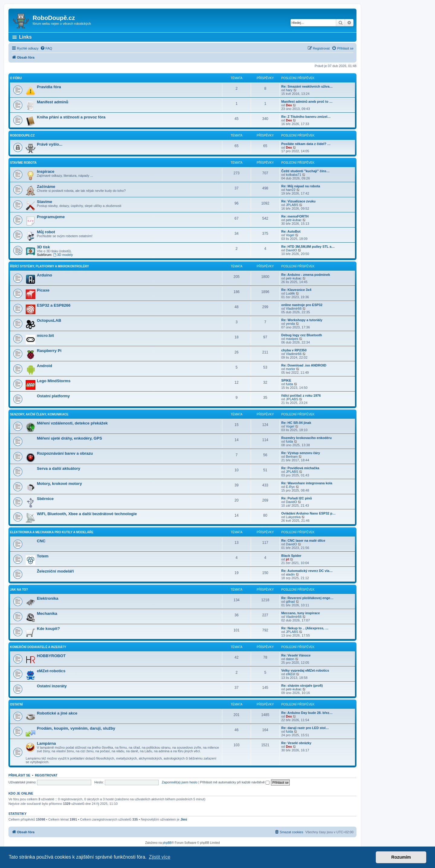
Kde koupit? (48, 629)
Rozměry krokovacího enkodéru (306, 438)
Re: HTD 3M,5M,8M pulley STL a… (308, 247)
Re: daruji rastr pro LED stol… (305, 728)
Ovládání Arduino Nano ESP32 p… (308, 513)
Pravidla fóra (49, 87)
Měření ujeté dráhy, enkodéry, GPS (69, 438)
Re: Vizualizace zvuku (298, 201)
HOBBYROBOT (51, 656)
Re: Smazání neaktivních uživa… (307, 86)
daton (290, 659)
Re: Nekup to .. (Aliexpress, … (305, 628)
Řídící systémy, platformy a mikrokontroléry (49, 266)
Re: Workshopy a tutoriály (302, 320)
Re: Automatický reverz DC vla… (307, 571)
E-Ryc (290, 487)
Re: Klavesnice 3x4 (296, 290)
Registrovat (46, 775)
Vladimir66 (294, 308)
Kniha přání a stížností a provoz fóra (71, 117)
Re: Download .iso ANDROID (304, 365)
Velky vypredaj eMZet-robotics (305, 670)
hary (289, 90)
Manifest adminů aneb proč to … (307, 102)
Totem (43, 556)
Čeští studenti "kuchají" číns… (305, 171)
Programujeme (51, 217)
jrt (287, 559)
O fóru (16, 78)
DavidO (291, 250)
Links (25, 37)
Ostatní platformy (53, 396)
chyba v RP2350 (294, 350)
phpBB (167, 843)
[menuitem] (46, 48)
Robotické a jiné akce (57, 713)
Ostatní (16, 704)
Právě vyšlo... (50, 144)
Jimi (184, 819)
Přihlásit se (19, 775)
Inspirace (46, 171)
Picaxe (43, 290)
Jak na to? (19, 590)
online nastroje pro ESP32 (302, 305)
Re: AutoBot (291, 231)
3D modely (63, 255)
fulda (289, 384)
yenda (290, 324)
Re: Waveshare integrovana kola (307, 483)
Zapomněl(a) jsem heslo (179, 782)
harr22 (291, 190)
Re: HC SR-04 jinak (296, 423)
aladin (290, 574)
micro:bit (45, 336)
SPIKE (286, 380)
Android (45, 366)
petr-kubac (294, 220)
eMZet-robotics (51, 671)
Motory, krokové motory (59, 484)
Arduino (45, 275)
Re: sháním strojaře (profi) (302, 686)
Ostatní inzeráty (52, 686)
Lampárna (46, 743)
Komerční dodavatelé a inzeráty (38, 647)
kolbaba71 (293, 175)
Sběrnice (45, 499)
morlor (290, 369)
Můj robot (46, 232)
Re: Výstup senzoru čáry (301, 453)
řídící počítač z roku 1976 (301, 395)
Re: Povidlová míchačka (300, 468)
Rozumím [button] (401, 857)
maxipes (292, 339)
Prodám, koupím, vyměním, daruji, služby (76, 728)
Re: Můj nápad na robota (301, 186)
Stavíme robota (23, 163)
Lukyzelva (293, 517)
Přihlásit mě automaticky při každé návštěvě (235, 782)
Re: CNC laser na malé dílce (303, 540)
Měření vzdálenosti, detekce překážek (72, 423)
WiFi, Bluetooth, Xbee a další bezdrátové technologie (87, 514)
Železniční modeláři (55, 571)
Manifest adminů (53, 102)
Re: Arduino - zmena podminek (306, 275)
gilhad (290, 602)
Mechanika (47, 613)
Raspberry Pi (49, 351)
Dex (289, 105)
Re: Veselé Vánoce (296, 655)
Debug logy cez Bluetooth (302, 335)
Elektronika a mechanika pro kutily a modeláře (52, 532)
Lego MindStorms (54, 381)
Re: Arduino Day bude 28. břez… (307, 713)
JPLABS (292, 205)
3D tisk (43, 247)
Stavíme (45, 202)
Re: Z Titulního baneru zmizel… (306, 117)
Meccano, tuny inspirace (301, 613)
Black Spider (291, 556)
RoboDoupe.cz (22, 136)
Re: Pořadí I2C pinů (296, 498)
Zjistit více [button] (160, 857)
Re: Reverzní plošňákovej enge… (307, 598)
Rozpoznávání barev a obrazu (65, 453)
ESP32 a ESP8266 (54, 305)
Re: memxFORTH (295, 216)
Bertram (292, 457)
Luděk (290, 293)
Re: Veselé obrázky (296, 743)
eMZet (290, 674)
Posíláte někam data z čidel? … (306, 144)
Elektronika (48, 598)
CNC (41, 541)
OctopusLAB (49, 320)
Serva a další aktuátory (59, 468)
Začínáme (46, 187)
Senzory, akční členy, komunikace (39, 414)
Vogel (290, 235)
